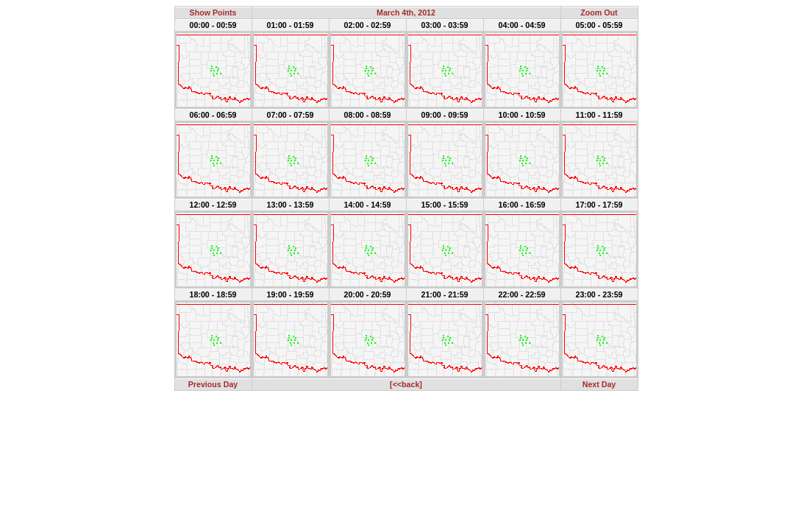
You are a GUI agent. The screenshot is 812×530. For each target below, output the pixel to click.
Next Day (599, 384)
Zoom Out (599, 13)
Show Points (213, 13)
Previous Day (213, 384)
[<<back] (406, 384)
